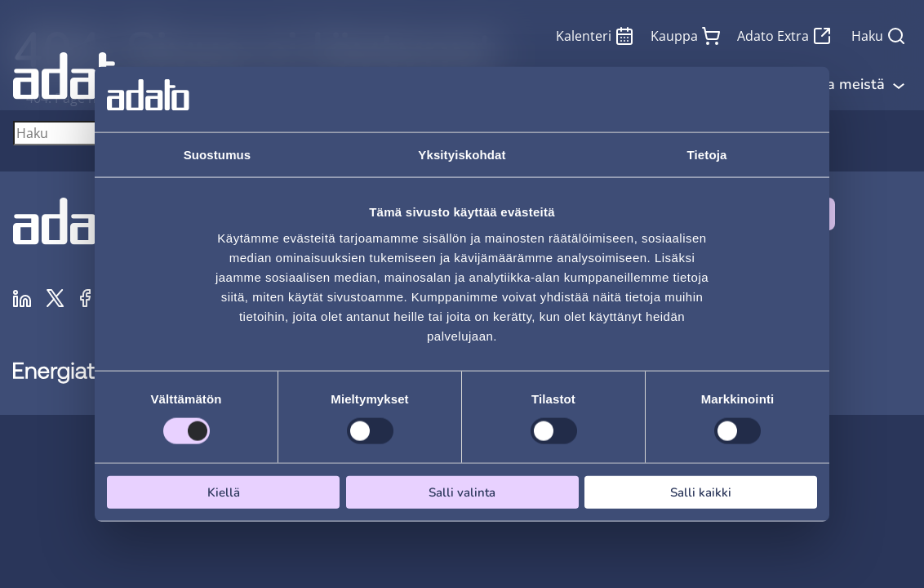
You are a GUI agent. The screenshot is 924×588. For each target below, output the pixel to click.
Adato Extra (784, 36)
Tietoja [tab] (707, 155)
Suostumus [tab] (218, 155)
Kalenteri (595, 36)
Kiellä (224, 492)
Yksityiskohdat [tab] (462, 155)
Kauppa (686, 36)
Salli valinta (462, 492)
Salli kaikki (701, 492)
